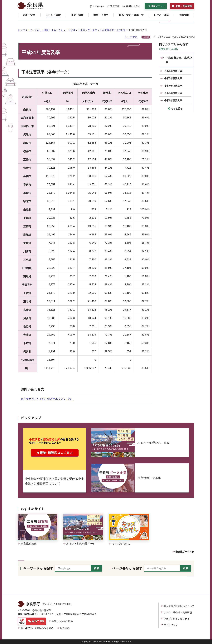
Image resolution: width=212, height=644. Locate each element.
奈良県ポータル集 (185, 552)
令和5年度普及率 (173, 78)
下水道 (81, 30)
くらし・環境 (42, 30)
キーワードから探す (38, 568)
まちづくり (57, 30)
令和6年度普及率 (173, 71)
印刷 (147, 37)
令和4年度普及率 (173, 86)
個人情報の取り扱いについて (179, 606)
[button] (97, 6)
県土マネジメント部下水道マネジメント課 (47, 399)
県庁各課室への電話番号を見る (37, 628)
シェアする (131, 37)
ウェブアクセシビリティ (177, 619)
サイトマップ (171, 625)
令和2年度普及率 (173, 100)
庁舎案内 (65, 628)
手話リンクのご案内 (62, 621)
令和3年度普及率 (173, 93)
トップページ (25, 30)
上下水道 (71, 30)
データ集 (92, 30)
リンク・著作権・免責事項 (178, 612)
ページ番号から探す (127, 568)
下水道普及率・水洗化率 (113, 30)
